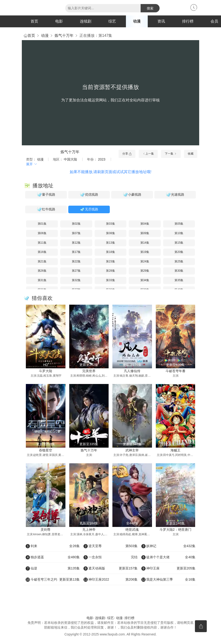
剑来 (53, 546)
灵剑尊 (46, 530)
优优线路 (89, 195)
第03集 (110, 224)
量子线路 (46, 195)
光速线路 (175, 195)
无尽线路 (89, 209)
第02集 (76, 224)
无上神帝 (89, 530)
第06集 (42, 233)
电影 (59, 21)
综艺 (112, 21)
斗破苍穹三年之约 (53, 579)
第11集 (42, 243)
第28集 (110, 271)
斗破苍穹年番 (175, 371)
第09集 (145, 233)
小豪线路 (132, 195)
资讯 (161, 21)
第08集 (110, 233)
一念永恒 (110, 557)
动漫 (137, 21)
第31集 (42, 280)
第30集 (179, 271)
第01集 (42, 224)
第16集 (42, 252)
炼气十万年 (64, 36)
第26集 (42, 271)
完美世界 (89, 371)
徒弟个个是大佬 (168, 557)
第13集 (110, 243)
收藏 (191, 154)
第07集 (76, 233)
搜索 (150, 8)
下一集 (171, 154)
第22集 (76, 261)
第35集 (179, 280)
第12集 (76, 243)
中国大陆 (70, 159)
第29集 (145, 271)
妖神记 (168, 546)
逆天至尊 (110, 546)
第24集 (145, 261)
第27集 (76, 271)
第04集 (145, 224)
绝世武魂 (132, 530)
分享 (127, 154)
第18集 (110, 252)
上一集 (148, 154)
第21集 (42, 261)
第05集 (179, 224)
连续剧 (86, 21)
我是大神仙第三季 (168, 579)
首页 (34, 21)
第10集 (179, 233)
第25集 (179, 261)
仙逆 (53, 568)
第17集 (76, 252)
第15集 (179, 243)
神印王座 (168, 568)
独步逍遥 (53, 557)
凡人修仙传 (132, 371)
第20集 (179, 252)
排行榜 (188, 21)
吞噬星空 (46, 450)
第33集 (110, 280)
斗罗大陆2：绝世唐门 (175, 530)
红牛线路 (46, 209)
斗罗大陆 (46, 371)
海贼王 (175, 450)
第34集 (145, 280)
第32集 (76, 280)
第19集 (145, 252)
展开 (32, 164)
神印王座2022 (110, 579)
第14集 (145, 243)
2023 (102, 159)
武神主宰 (132, 450)
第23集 (110, 261)
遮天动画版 (110, 568)
